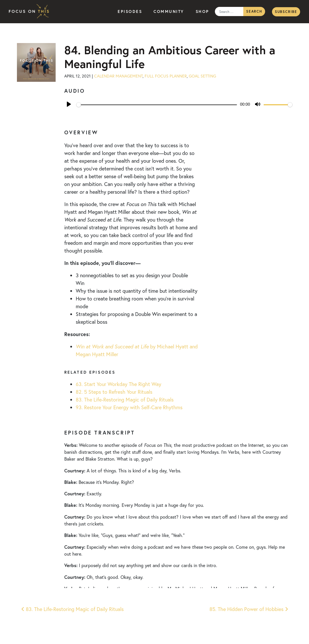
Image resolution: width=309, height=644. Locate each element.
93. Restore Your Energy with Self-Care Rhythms (129, 407)
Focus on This (30, 12)
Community (169, 11)
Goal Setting (202, 76)
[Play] (69, 104)
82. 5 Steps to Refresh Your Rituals (114, 392)
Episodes (130, 11)
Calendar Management (118, 76)
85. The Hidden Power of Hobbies (249, 609)
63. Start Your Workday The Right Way (118, 384)
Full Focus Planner (166, 76)
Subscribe (286, 12)
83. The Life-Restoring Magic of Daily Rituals (125, 399)
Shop (202, 11)
